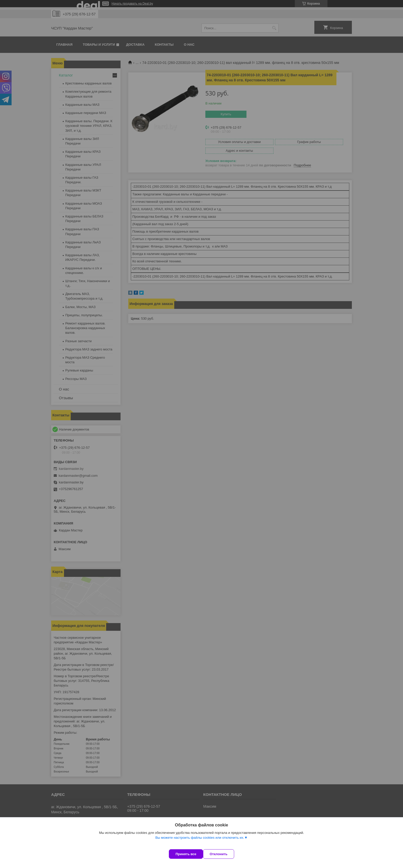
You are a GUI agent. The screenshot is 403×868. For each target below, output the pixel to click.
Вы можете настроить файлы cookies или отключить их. (200, 843)
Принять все (186, 854)
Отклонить (224, 854)
